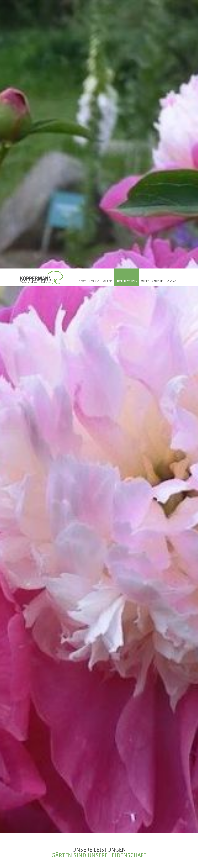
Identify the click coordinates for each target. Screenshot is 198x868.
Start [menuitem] (82, 281)
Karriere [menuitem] (107, 281)
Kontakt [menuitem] (172, 281)
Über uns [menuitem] (94, 281)
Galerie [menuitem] (145, 281)
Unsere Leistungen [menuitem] (126, 281)
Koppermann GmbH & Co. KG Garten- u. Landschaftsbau (42, 277)
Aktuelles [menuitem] (158, 281)
